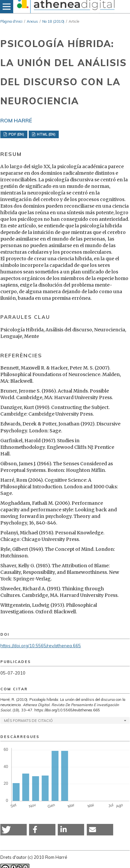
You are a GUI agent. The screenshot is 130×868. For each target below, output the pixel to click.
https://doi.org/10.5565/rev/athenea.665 (41, 646)
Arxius (32, 21)
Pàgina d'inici (11, 21)
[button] (14, 830)
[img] (65, 7)
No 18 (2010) (53, 21)
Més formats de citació (28, 721)
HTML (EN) (46, 134)
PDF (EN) (16, 134)
